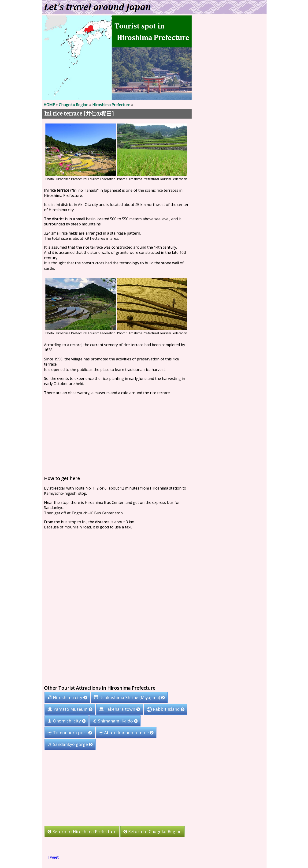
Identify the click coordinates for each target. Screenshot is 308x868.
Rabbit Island (166, 709)
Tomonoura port (69, 733)
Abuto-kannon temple (126, 733)
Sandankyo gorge (70, 744)
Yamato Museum (70, 709)
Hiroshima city (67, 697)
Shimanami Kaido (115, 721)
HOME (49, 105)
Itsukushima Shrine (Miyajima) (129, 697)
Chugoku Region (73, 105)
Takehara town (120, 709)
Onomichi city (66, 721)
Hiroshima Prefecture (111, 105)
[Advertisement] (117, 434)
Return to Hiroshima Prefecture (82, 831)
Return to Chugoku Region (152, 831)
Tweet (53, 857)
